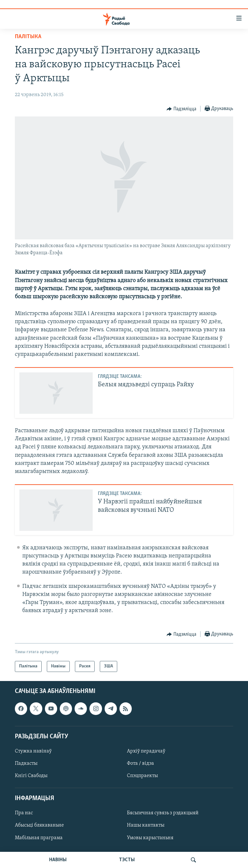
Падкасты (26, 764)
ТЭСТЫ (127, 860)
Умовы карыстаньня (150, 838)
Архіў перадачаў (146, 751)
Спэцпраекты (142, 776)
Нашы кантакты (146, 826)
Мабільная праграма (39, 838)
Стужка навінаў (33, 751)
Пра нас (24, 813)
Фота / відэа (140, 764)
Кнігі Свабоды (31, 776)
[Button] (181, 109)
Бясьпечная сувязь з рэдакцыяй (163, 813)
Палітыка (28, 37)
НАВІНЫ (58, 860)
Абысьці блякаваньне (39, 826)
